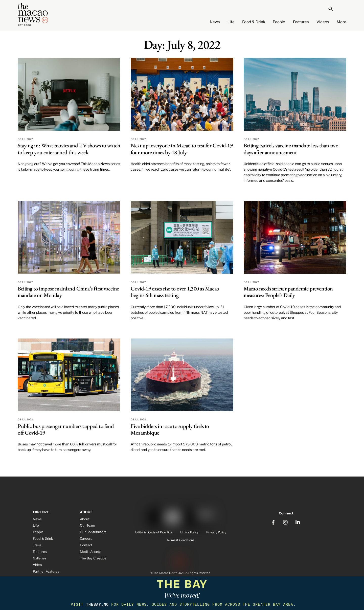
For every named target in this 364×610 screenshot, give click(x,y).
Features (301, 22)
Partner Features (46, 571)
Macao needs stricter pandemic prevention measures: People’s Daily (288, 292)
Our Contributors (93, 532)
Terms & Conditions (180, 540)
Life (231, 22)
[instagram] (286, 521)
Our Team (87, 525)
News (215, 22)
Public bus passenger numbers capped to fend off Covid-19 (66, 429)
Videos (323, 22)
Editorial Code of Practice (154, 533)
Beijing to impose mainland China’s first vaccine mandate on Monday (68, 292)
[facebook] (273, 521)
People (279, 22)
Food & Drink (254, 22)
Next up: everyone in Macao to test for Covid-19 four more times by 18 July (182, 149)
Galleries (40, 558)
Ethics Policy (189, 533)
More (342, 22)
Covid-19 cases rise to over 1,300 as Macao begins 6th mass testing (175, 292)
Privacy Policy (216, 533)
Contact (86, 545)
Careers (86, 538)
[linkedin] (298, 521)
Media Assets (90, 552)
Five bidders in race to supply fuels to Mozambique (170, 429)
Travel (38, 545)
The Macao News (165, 574)
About (85, 519)
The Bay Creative (93, 558)
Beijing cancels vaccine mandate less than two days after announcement (291, 149)
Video (37, 565)
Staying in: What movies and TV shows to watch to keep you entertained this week (69, 149)
